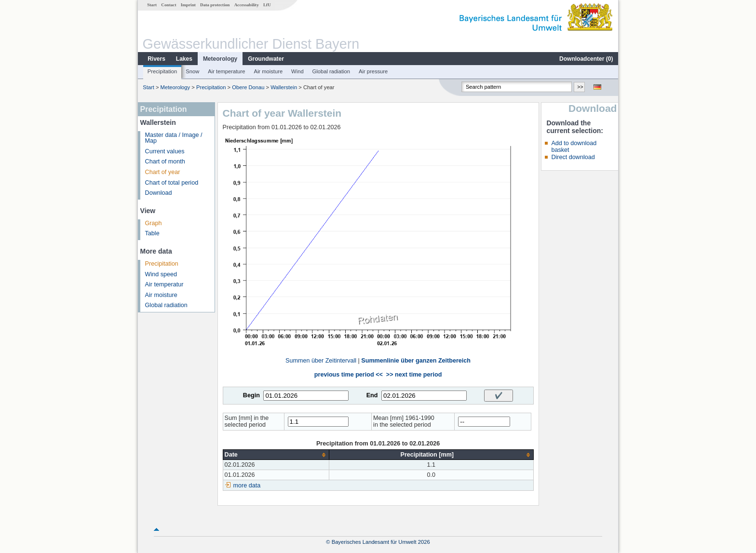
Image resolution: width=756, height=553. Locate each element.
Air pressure (373, 71)
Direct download (573, 157)
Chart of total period (172, 183)
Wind (297, 71)
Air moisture (268, 71)
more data (247, 486)
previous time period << (349, 375)
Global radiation (331, 71)
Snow (192, 71)
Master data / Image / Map (174, 138)
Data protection (215, 5)
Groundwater (266, 59)
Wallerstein (284, 87)
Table (152, 233)
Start (152, 5)
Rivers (156, 59)
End (372, 395)
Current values (165, 151)
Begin (251, 395)
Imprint (188, 5)
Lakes (184, 59)
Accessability (247, 5)
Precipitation (162, 71)
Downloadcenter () (586, 59)
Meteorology (220, 59)
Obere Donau (248, 87)
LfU (267, 5)
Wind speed (161, 274)
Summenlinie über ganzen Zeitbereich (416, 361)
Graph (154, 223)
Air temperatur (164, 284)
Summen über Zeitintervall (321, 361)
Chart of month (165, 162)
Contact (169, 5)
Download (159, 193)
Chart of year (163, 172)
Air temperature (226, 71)
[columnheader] (276, 455)
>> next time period (414, 375)
